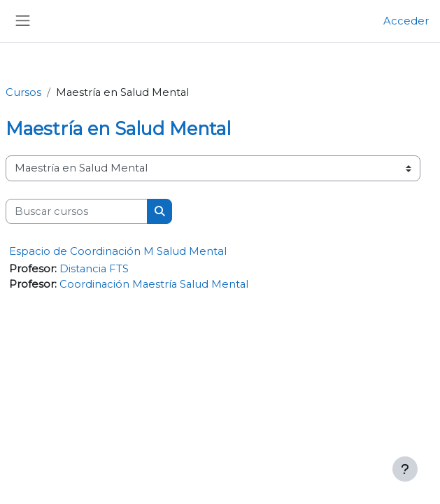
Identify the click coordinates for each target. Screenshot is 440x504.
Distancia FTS (94, 269)
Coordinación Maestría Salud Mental (154, 284)
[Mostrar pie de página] (405, 469)
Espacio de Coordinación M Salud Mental (118, 251)
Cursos (23, 92)
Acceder (406, 21)
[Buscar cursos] (77, 211)
